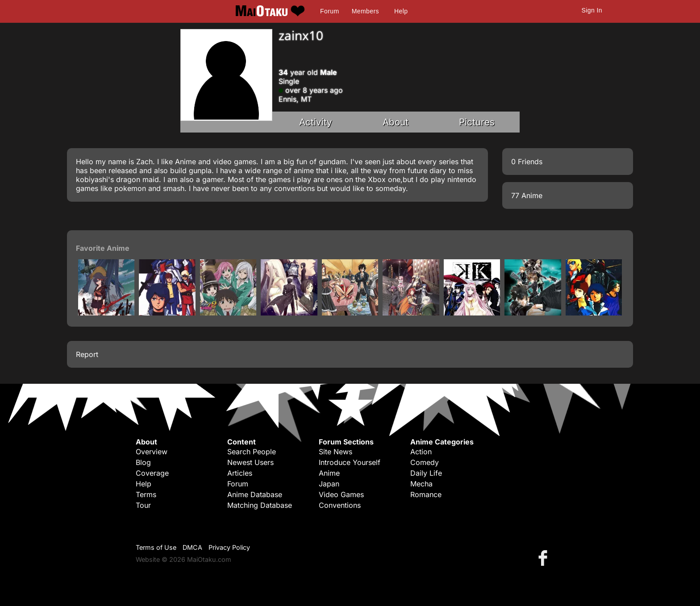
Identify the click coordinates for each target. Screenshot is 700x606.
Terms (146, 494)
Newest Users (250, 462)
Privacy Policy (229, 547)
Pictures (477, 122)
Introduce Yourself (350, 462)
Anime (329, 473)
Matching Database (260, 505)
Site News (335, 452)
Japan (329, 484)
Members (365, 11)
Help (401, 11)
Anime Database (255, 494)
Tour (143, 505)
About (396, 122)
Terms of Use (156, 547)
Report (87, 354)
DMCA (192, 547)
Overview (152, 452)
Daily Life (426, 473)
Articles (240, 473)
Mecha (421, 484)
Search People (252, 452)
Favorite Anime (103, 248)
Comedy (425, 462)
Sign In (592, 10)
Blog (143, 462)
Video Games (341, 494)
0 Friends (527, 162)
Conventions (340, 505)
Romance (426, 494)
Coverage (152, 473)
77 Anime (527, 195)
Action (421, 452)
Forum (329, 11)
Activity (316, 122)
